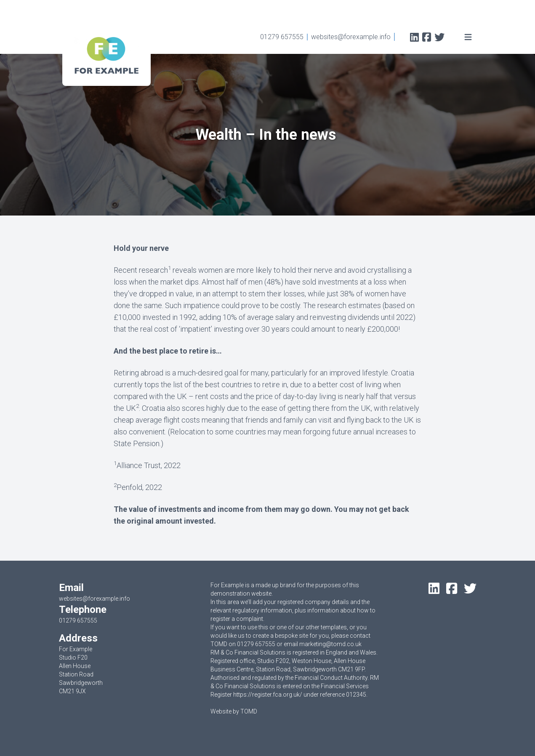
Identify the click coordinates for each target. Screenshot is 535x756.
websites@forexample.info (351, 37)
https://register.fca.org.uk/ (268, 695)
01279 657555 (282, 37)
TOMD (249, 711)
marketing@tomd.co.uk (330, 644)
